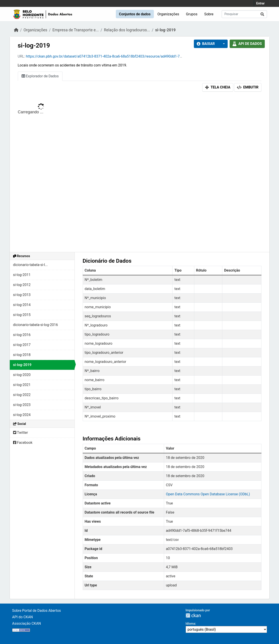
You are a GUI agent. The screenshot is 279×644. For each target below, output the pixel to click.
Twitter (21, 433)
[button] (223, 44)
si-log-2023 (22, 405)
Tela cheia (218, 87)
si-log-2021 (22, 385)
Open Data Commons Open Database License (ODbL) (208, 494)
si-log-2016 (22, 335)
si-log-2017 (22, 345)
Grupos (192, 14)
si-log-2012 (22, 285)
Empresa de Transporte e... (76, 30)
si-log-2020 (22, 375)
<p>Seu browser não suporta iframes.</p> (140, 173)
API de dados (247, 44)
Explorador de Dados (40, 76)
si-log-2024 (22, 415)
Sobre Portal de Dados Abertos (37, 611)
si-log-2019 (165, 30)
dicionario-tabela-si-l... (30, 265)
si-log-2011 (22, 275)
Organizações (168, 14)
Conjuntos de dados (135, 14)
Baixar (206, 44)
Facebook (23, 443)
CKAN (193, 615)
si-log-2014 (22, 305)
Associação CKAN (27, 623)
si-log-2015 (22, 315)
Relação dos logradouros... (127, 30)
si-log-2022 (22, 395)
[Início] (16, 30)
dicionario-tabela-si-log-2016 (36, 325)
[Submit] (262, 14)
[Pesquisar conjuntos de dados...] (244, 14)
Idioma (190, 624)
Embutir (248, 87)
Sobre (209, 14)
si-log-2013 (22, 295)
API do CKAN (23, 617)
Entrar (261, 3)
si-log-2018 (22, 355)
